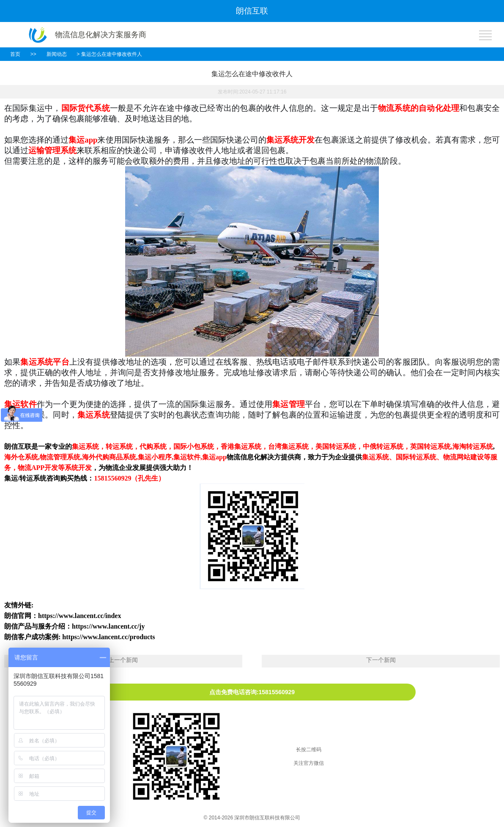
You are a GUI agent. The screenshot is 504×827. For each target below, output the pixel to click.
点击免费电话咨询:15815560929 (252, 692)
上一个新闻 (123, 660)
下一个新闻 (381, 660)
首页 (15, 54)
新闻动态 (57, 54)
